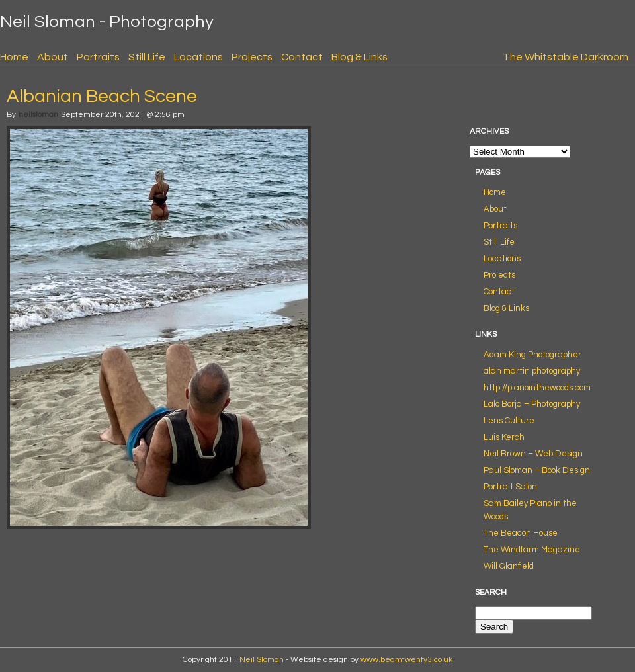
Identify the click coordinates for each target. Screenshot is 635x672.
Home (14, 57)
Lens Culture (509, 421)
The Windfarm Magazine (532, 550)
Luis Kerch (504, 437)
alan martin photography (532, 371)
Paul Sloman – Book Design (537, 470)
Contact (302, 57)
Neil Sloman (262, 660)
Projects (252, 57)
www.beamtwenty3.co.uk (406, 660)
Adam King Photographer (532, 355)
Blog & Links (360, 57)
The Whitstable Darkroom (566, 57)
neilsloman (38, 115)
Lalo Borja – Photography (532, 404)
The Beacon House (521, 533)
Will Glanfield (509, 566)
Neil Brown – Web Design (533, 454)
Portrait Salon (510, 487)
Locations (198, 57)
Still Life (147, 57)
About (53, 57)
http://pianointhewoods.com (537, 388)
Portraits (98, 57)
